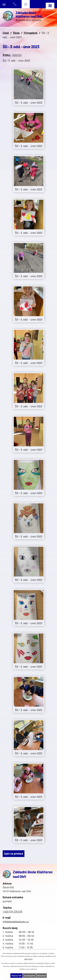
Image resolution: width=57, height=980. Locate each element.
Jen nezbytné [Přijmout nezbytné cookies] (29, 976)
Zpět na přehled (14, 854)
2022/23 (17, 55)
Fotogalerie (31, 33)
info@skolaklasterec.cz (16, 921)
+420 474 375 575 (13, 912)
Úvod (6, 33)
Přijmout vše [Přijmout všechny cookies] (16, 976)
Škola (16, 33)
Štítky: (7, 55)
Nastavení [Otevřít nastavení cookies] (42, 976)
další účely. (29, 959)
